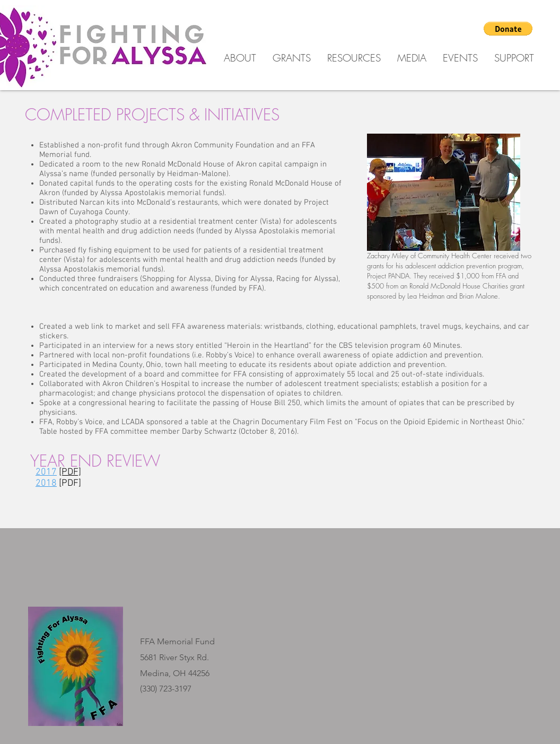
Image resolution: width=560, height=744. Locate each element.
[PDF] (70, 483)
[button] (508, 29)
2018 (46, 483)
